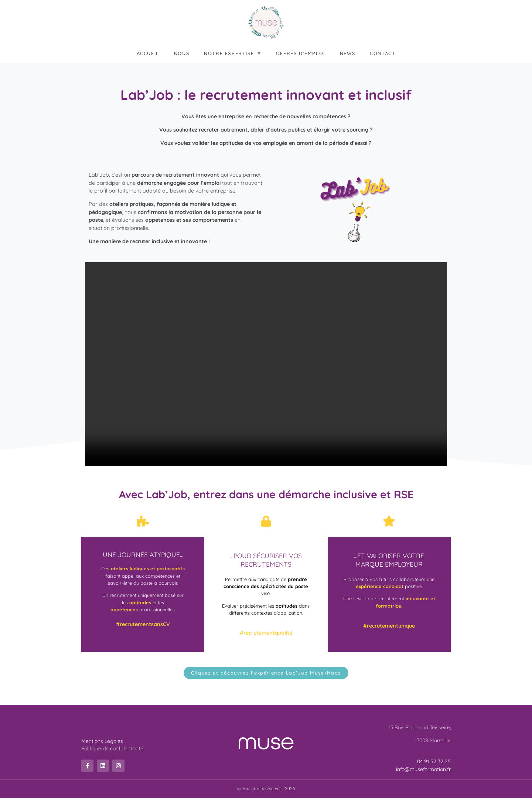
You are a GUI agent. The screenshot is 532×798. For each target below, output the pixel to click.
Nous (182, 53)
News (347, 53)
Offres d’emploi (301, 53)
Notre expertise (233, 53)
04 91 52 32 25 (434, 761)
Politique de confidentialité (112, 748)
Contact (383, 53)
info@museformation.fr (423, 769)
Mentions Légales (102, 741)
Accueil (148, 53)
